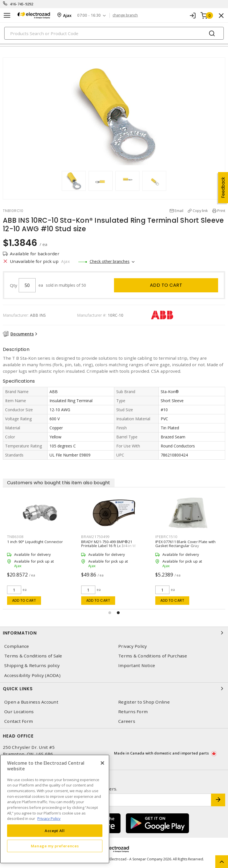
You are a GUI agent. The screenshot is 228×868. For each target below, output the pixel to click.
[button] (110, 613)
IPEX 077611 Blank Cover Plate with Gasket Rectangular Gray (186, 544)
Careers (127, 721)
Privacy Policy (133, 646)
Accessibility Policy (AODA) (32, 675)
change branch (125, 15)
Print (221, 211)
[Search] (114, 33)
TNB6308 (15, 537)
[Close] (102, 763)
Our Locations (19, 712)
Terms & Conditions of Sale (33, 656)
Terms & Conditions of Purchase (153, 656)
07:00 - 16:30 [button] (89, 15)
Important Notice (137, 666)
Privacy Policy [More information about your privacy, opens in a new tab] (49, 818)
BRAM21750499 (95, 537)
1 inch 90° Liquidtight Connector (35, 542)
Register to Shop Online (144, 702)
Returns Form (133, 712)
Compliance (17, 646)
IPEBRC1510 (166, 537)
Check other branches (110, 261)
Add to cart (166, 285)
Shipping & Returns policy (32, 666)
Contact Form (19, 721)
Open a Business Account (31, 702)
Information (114, 633)
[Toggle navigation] (7, 15)
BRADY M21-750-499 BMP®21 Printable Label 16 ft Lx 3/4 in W (108, 544)
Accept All (55, 831)
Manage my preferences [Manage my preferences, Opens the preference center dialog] (55, 846)
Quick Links (114, 689)
